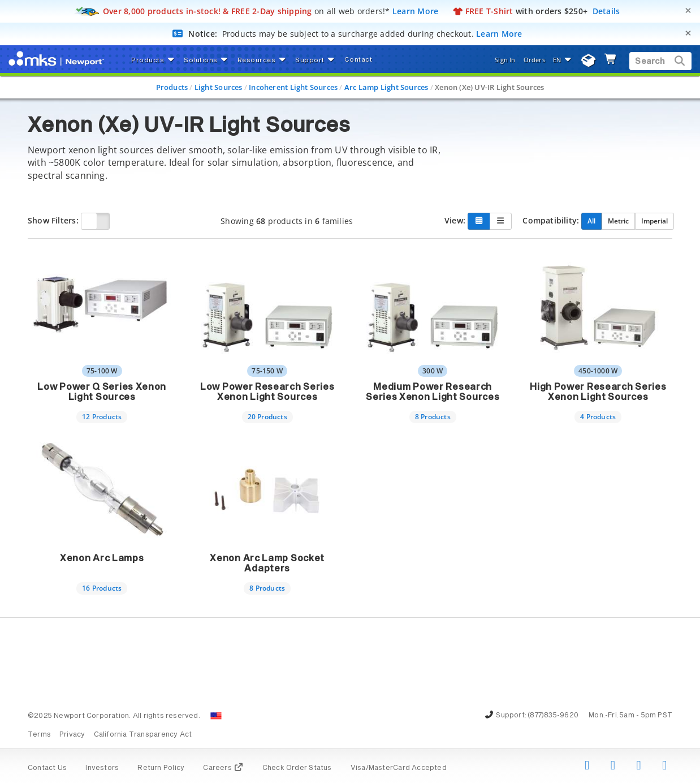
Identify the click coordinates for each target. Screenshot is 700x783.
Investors (102, 768)
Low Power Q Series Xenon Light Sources (102, 392)
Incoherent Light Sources (293, 87)
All (591, 221)
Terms (39, 735)
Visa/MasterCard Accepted (399, 768)
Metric (618, 221)
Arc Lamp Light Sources (386, 87)
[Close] (688, 10)
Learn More (416, 11)
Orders (534, 60)
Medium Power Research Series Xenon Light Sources (433, 392)
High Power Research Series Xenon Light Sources (598, 392)
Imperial (654, 221)
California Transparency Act (143, 735)
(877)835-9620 (553, 716)
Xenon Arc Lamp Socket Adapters (267, 563)
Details (606, 11)
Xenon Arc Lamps (102, 558)
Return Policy (161, 768)
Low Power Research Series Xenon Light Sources (267, 392)
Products (172, 87)
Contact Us (47, 768)
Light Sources (219, 87)
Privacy (72, 735)
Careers (223, 768)
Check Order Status (297, 768)
